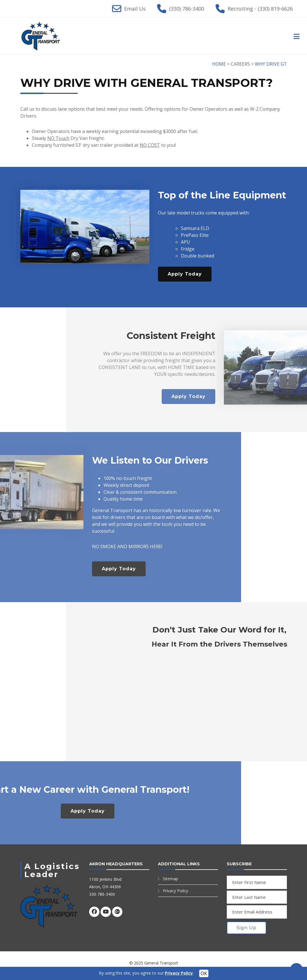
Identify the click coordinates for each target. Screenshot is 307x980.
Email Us (135, 9)
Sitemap (170, 879)
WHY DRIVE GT (271, 64)
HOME (219, 64)
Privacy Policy (175, 891)
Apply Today (185, 274)
